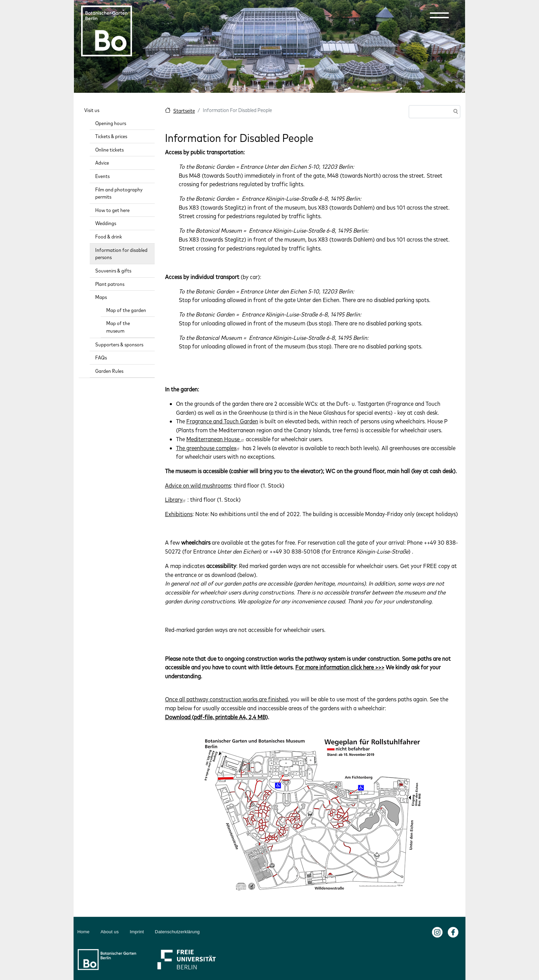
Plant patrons (110, 284)
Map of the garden (126, 310)
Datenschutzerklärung (177, 932)
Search (454, 112)
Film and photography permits (119, 193)
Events (102, 176)
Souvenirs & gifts (113, 271)
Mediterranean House (216, 439)
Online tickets (109, 150)
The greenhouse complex (209, 448)
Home (83, 932)
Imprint (137, 932)
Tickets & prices (111, 136)
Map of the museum (118, 327)
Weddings (106, 223)
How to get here (112, 210)
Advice (102, 163)
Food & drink (109, 237)
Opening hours (111, 123)
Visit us (92, 110)
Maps (101, 297)
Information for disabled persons (121, 254)
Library (176, 499)
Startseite (184, 111)
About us (109, 932)
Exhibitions (179, 514)
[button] (439, 15)
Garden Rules (109, 371)
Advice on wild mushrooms (198, 485)
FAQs (101, 358)
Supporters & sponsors (119, 344)
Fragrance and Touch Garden (222, 421)
